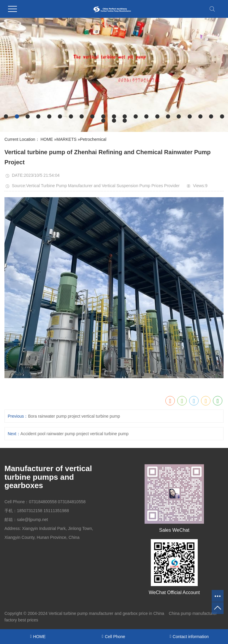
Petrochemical (93, 139)
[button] (6, 116)
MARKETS (66, 139)
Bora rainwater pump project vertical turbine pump (74, 416)
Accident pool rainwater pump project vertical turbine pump (75, 434)
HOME (47, 139)
